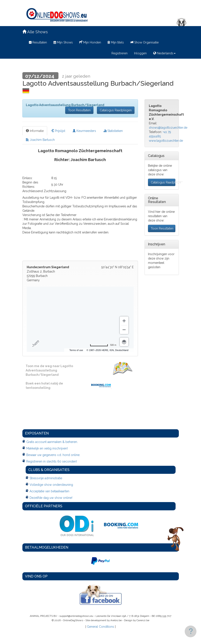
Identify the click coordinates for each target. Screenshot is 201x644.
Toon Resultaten (79, 110)
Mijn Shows (63, 42)
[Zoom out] (124, 330)
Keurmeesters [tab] (84, 131)
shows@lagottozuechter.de (168, 128)
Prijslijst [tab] (58, 131)
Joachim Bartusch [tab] (40, 140)
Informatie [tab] (35, 131)
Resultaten (38, 42)
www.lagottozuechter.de (166, 141)
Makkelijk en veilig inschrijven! (47, 448)
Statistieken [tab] (113, 131)
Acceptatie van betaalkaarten (49, 491)
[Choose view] (124, 342)
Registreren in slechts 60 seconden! (52, 461)
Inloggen (140, 53)
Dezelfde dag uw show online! (51, 498)
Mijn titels (116, 42)
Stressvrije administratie (46, 478)
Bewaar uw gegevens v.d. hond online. (53, 455)
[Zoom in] (124, 321)
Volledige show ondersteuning (51, 485)
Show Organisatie (145, 42)
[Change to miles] (103, 345)
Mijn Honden (90, 42)
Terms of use (76, 350)
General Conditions (100, 627)
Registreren (120, 53)
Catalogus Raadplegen (116, 110)
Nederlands (164, 53)
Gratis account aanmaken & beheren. (52, 442)
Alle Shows (35, 32)
